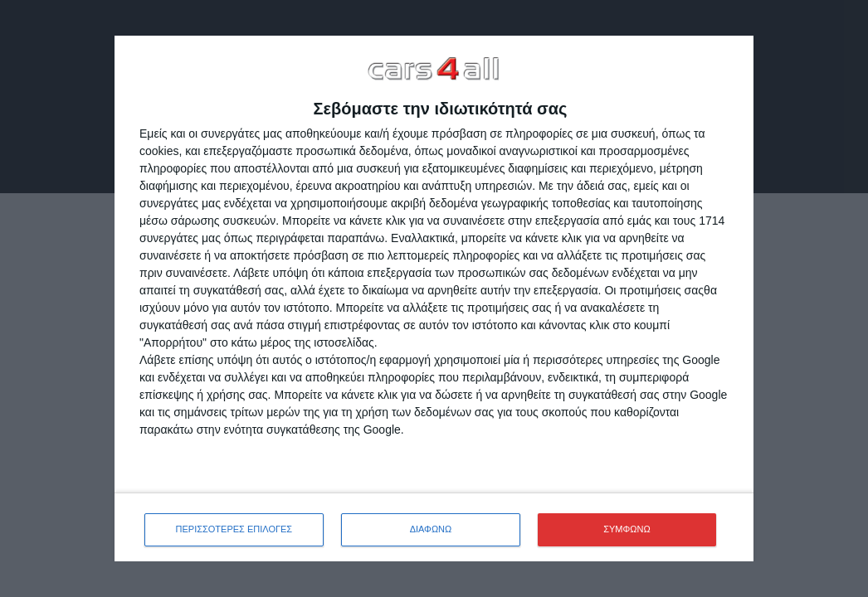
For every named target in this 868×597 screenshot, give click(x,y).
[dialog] (434, 298)
